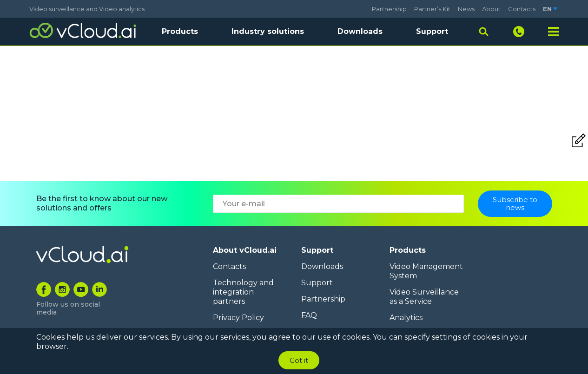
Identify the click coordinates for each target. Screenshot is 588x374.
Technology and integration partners (243, 292)
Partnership (389, 9)
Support (432, 31)
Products (408, 250)
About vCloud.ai (245, 250)
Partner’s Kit (432, 9)
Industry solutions (268, 31)
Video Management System (426, 271)
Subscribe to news (515, 203)
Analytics (406, 318)
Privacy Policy (238, 318)
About (491, 9)
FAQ (309, 315)
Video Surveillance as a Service (424, 297)
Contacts (522, 9)
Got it (299, 360)
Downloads (360, 31)
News (466, 9)
